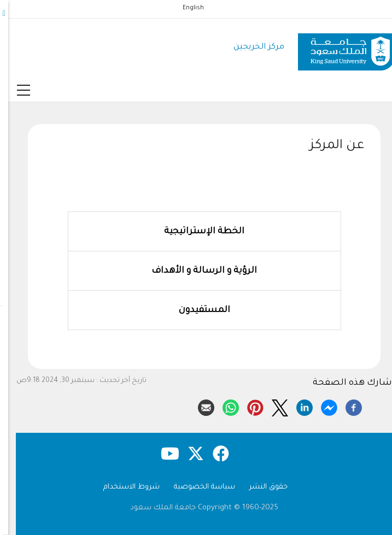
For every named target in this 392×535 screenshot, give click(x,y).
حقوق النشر (260, 487)
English (185, 8)
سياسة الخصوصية (196, 487)
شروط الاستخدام (123, 487)
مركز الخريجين (251, 47)
